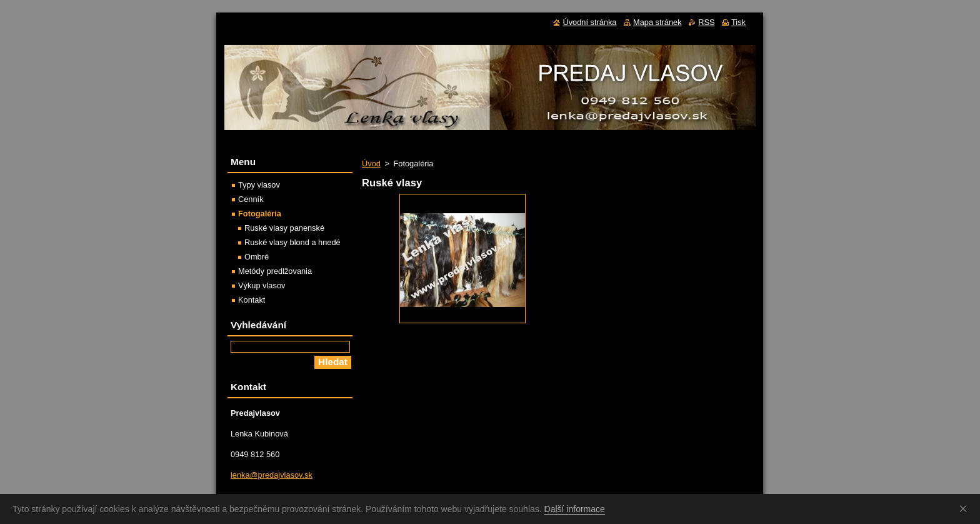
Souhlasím (966, 508)
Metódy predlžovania (275, 271)
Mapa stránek (657, 22)
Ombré (257, 257)
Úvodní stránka (589, 22)
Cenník (251, 199)
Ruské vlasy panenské (284, 228)
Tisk (738, 22)
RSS (706, 22)
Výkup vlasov (262, 285)
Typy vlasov (259, 185)
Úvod (371, 164)
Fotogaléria (260, 214)
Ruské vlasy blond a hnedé (292, 242)
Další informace (575, 509)
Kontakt (252, 300)
